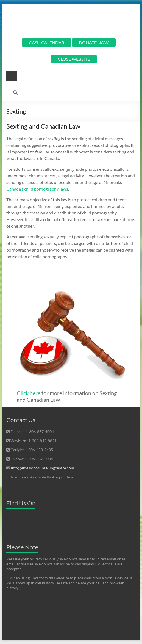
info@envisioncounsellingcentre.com (43, 468)
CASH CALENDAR (47, 42)
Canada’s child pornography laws (37, 189)
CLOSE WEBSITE (74, 59)
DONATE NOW (94, 42)
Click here (29, 393)
